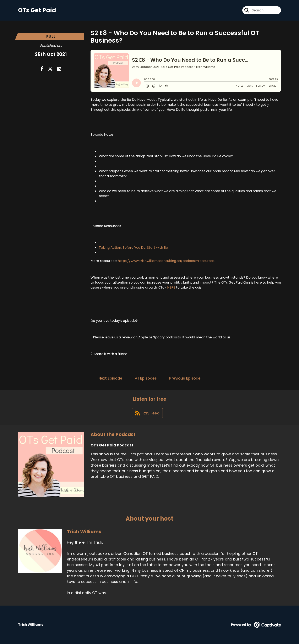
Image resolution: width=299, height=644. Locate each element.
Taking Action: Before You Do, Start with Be (133, 248)
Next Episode (110, 378)
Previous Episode (185, 378)
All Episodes (146, 378)
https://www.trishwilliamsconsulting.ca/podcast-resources (166, 261)
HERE (171, 287)
